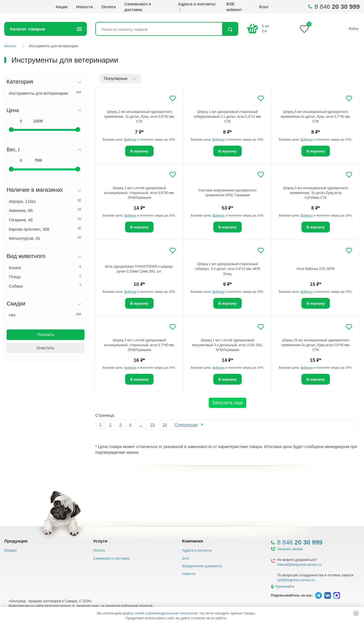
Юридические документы (202, 566)
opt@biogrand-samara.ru (296, 580)
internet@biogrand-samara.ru (300, 565)
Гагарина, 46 (45, 220)
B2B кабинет (234, 7)
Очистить (46, 348)
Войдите (130, 139)
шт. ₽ (266, 29)
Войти (353, 29)
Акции (62, 7)
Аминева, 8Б (45, 210)
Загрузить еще (227, 403)
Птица (45, 277)
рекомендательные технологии (173, 613)
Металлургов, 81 (45, 238)
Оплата (109, 7)
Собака (45, 286)
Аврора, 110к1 (45, 201)
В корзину (139, 151)
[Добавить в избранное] (173, 98)
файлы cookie (134, 613)
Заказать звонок (290, 549)
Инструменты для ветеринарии (45, 93)
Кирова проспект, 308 (45, 229)
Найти (230, 29)
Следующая (186, 425)
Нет (45, 315)
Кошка (45, 267)
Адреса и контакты (197, 7)
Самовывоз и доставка (138, 7)
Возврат (11, 550)
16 (165, 425)
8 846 (337, 7)
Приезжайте (285, 587)
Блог (264, 7)
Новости (85, 7)
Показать (45, 335)
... (141, 425)
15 (152, 425)
